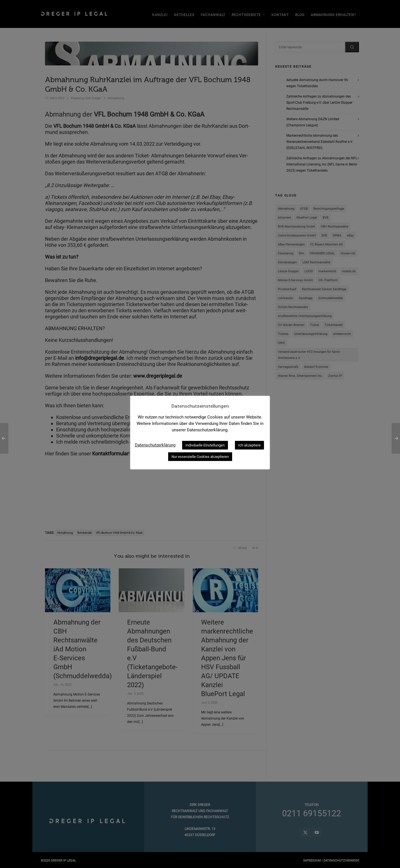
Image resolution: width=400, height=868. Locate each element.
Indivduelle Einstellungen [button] (205, 445)
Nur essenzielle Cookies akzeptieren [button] (200, 457)
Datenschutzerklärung (155, 445)
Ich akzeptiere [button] (249, 445)
